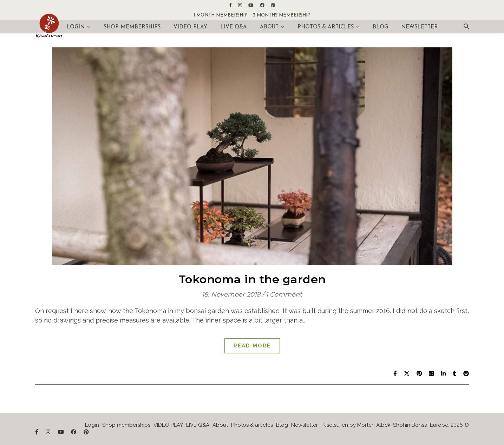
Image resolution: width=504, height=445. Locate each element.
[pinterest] (273, 5)
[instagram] (241, 5)
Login (76, 27)
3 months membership (282, 15)
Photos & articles (326, 27)
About (269, 27)
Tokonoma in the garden (252, 279)
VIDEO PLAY (190, 27)
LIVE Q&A (234, 27)
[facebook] (263, 5)
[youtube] (251, 5)
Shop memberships (132, 27)
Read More (252, 346)
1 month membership (221, 15)
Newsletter (420, 27)
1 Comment (284, 294)
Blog (380, 27)
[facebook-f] (231, 5)
